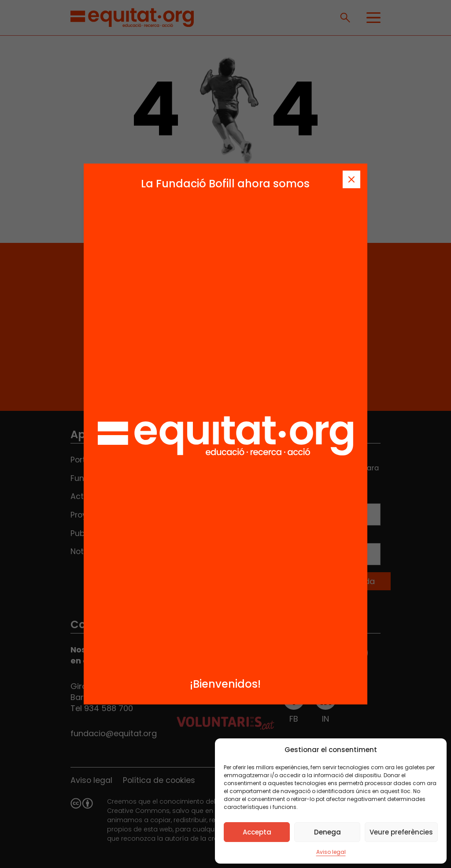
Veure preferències (401, 832)
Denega (327, 832)
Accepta (257, 832)
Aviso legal (331, 852)
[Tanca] (351, 179)
